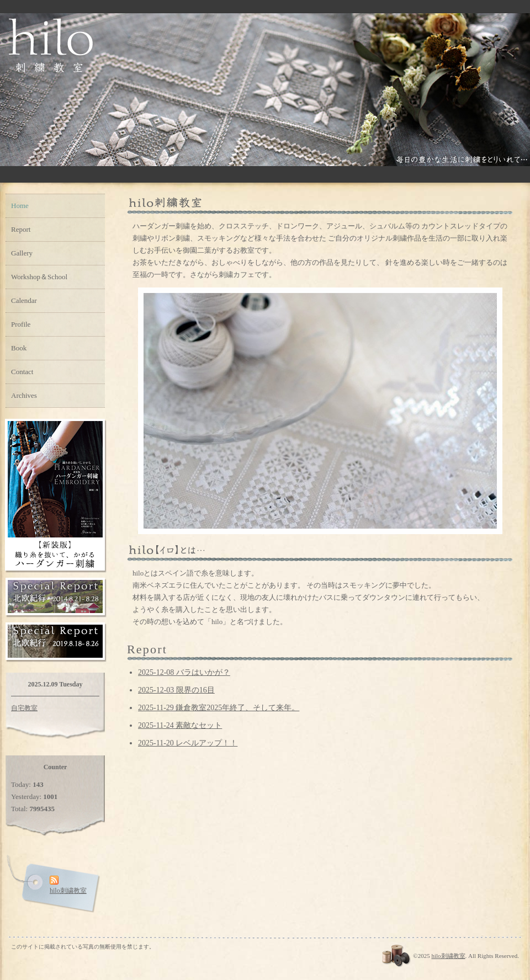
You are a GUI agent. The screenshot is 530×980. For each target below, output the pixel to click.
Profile (21, 324)
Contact (22, 372)
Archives (24, 395)
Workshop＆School (39, 277)
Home (20, 206)
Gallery (22, 253)
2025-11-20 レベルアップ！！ (188, 743)
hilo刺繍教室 (448, 956)
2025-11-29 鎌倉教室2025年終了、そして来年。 (219, 708)
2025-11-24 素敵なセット (180, 725)
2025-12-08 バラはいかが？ (184, 672)
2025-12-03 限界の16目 (176, 690)
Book (19, 348)
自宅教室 (24, 708)
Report (21, 229)
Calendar (24, 300)
